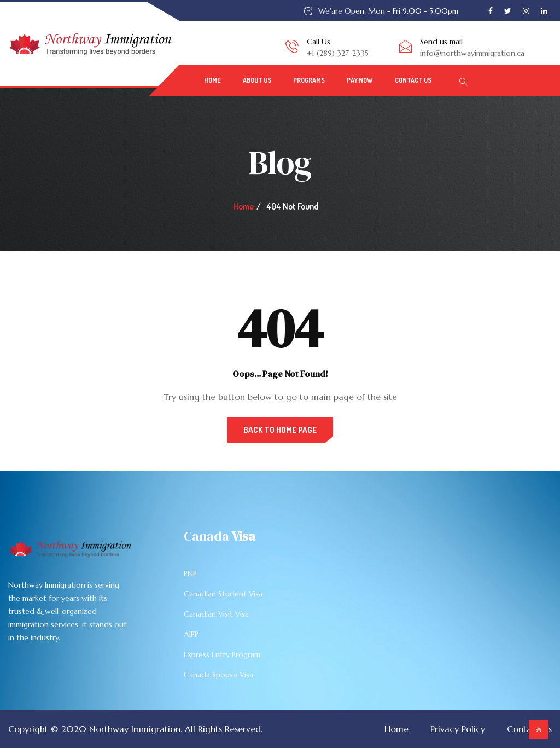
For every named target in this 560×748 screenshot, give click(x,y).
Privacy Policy (458, 729)
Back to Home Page (280, 430)
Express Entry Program (222, 654)
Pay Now (360, 80)
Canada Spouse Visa (218, 675)
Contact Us (413, 80)
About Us (257, 80)
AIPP (191, 634)
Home (212, 80)
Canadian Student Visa (223, 594)
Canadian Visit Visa (216, 614)
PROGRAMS (309, 80)
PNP (190, 573)
